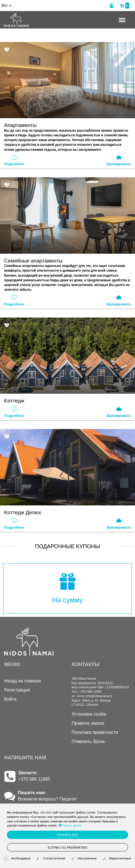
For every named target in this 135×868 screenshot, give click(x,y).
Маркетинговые (117, 858)
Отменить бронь (89, 741)
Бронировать (119, 160)
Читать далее (70, 825)
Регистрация (17, 690)
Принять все (67, 835)
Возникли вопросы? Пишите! (47, 799)
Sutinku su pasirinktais (68, 848)
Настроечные (84, 858)
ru (6, 6)
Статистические (51, 858)
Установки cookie (89, 714)
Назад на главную (23, 681)
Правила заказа (88, 723)
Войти (10, 699)
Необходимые (18, 858)
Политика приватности (95, 732)
